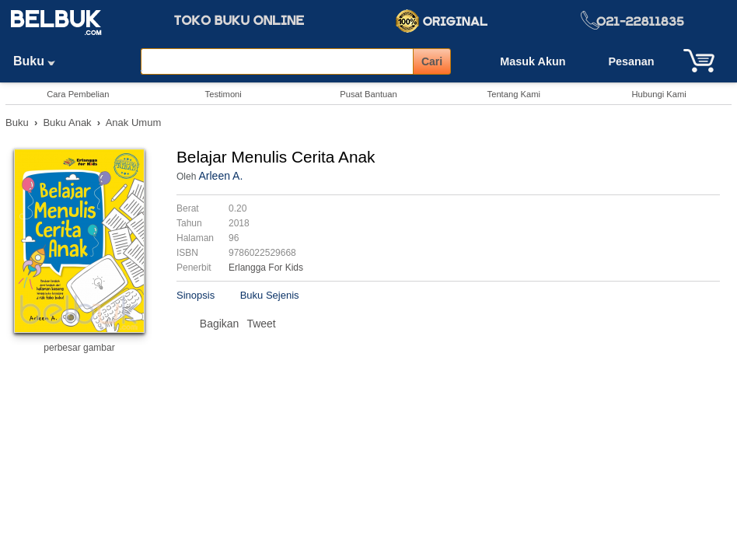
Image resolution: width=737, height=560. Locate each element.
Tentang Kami (514, 94)
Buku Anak (67, 122)
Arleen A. (220, 176)
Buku (40, 61)
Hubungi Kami (658, 94)
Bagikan (220, 324)
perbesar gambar (79, 348)
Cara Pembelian (78, 94)
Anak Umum (134, 122)
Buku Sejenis (270, 295)
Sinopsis (196, 295)
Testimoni (224, 94)
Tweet (261, 324)
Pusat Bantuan (368, 94)
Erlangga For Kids (266, 268)
